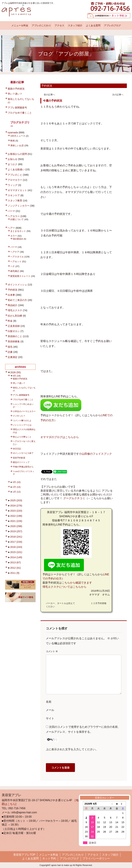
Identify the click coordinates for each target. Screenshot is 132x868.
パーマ (11, 211)
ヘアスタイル (17, 257)
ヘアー (11, 228)
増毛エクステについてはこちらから (64, 587)
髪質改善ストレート (20, 276)
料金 (10, 321)
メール (50, 710)
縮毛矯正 (15, 271)
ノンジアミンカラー (19, 206)
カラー (14, 236)
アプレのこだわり (41, 25)
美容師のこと (15, 336)
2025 (16, 500)
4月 (17, 376)
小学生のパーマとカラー (24, 411)
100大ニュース (18, 136)
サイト (50, 718)
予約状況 (47, 86)
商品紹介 (13, 305)
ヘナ (13, 266)
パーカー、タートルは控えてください (60, 605)
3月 (17, 482)
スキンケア (14, 195)
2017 (16, 542)
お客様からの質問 (17, 154)
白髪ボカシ (14, 331)
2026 (15, 372)
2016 (16, 547)
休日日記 (17, 449)
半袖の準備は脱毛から (23, 467)
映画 (13, 141)
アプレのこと (15, 175)
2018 (16, 537)
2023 (16, 511)
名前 (49, 702)
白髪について (17, 219)
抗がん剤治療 (15, 316)
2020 (16, 526)
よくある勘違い (16, 169)
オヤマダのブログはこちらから (60, 437)
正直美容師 (14, 326)
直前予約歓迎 (19, 458)
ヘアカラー (14, 216)
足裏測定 (13, 357)
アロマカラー (15, 180)
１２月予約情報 (99, 603)
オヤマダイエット (17, 190)
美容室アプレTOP (24, 855)
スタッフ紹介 (75, 25)
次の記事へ (118, 95)
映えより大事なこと (22, 437)
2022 (16, 516)
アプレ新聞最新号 (17, 108)
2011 (15, 573)
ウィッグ (13, 185)
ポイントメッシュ (17, 285)
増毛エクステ (15, 310)
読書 (10, 352)
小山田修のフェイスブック (95, 454)
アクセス (59, 25)
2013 (15, 562)
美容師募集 (14, 341)
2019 (16, 531)
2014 (16, 557)
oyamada (13, 132)
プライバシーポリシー (96, 858)
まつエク (13, 164)
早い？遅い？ (15, 94)
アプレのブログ (112, 25)
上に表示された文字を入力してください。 (72, 749)
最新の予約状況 (16, 89)
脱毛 (10, 347)
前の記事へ (49, 95)
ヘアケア (15, 252)
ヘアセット (16, 261)
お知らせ (13, 159)
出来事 (11, 295)
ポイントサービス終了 (23, 453)
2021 (16, 521)
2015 (16, 552)
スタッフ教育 (15, 201)
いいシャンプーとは (22, 425)
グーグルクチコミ (74, 498)
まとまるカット (18, 231)
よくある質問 (93, 25)
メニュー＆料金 (20, 25)
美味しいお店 (17, 145)
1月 (17, 492)
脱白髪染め (18, 239)
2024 (16, 506)
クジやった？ (19, 416)
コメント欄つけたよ (22, 420)
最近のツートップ (21, 462)
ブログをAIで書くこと (20, 113)
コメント (52, 651)
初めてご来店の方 (17, 300)
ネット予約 (49, 858)
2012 (15, 568)
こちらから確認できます (77, 583)
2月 (17, 487)
